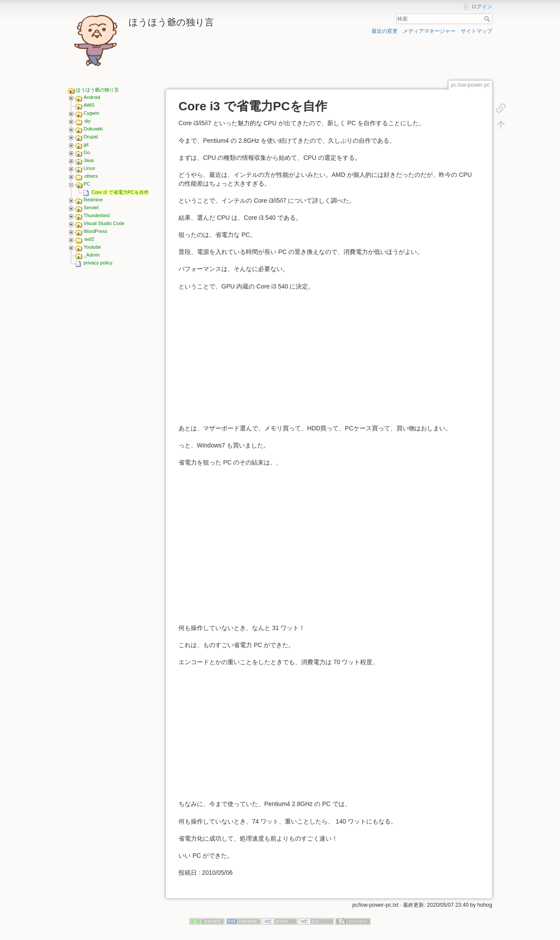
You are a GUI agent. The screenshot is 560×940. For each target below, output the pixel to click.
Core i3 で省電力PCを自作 (120, 192)
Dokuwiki (93, 129)
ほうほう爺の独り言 (97, 90)
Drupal (91, 137)
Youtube (92, 247)
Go (87, 152)
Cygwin (91, 113)
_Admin (92, 255)
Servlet (91, 208)
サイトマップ (476, 31)
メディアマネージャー (429, 31)
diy (87, 121)
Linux (89, 168)
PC (87, 184)
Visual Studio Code (104, 223)
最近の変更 (385, 31)
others (91, 176)
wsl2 (89, 239)
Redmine (93, 200)
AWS (89, 105)
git (86, 144)
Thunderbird (96, 215)
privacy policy (98, 263)
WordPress (95, 231)
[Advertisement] (113, 407)
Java (89, 160)
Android (92, 97)
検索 (488, 19)
